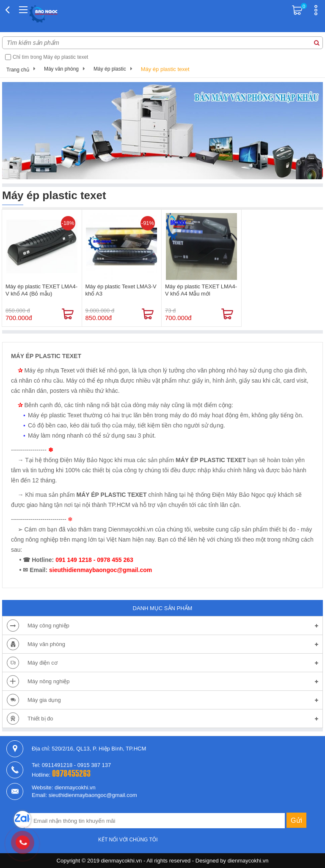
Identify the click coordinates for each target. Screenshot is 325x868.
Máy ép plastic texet (165, 69)
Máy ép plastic (110, 69)
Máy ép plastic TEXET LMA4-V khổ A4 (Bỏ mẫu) (41, 290)
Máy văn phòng (61, 69)
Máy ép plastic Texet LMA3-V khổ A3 (121, 290)
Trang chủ (18, 70)
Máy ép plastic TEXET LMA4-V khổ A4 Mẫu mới (201, 290)
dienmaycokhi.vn (248, 861)
